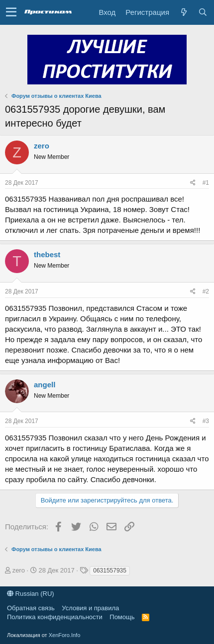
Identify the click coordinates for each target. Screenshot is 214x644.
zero (42, 146)
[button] (11, 12)
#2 (206, 291)
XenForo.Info (65, 635)
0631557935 (110, 571)
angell (45, 385)
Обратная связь (31, 608)
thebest (47, 254)
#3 (206, 421)
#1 (206, 183)
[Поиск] (203, 12)
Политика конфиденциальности (55, 617)
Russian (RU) (31, 594)
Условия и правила (90, 608)
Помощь (122, 617)
